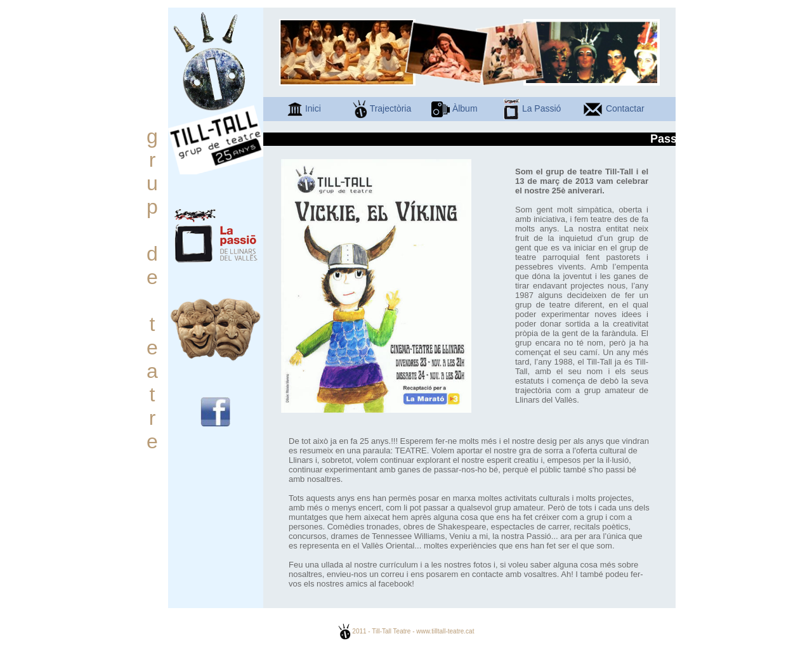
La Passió (532, 108)
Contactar (613, 108)
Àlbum (455, 108)
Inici (304, 108)
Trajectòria (382, 108)
